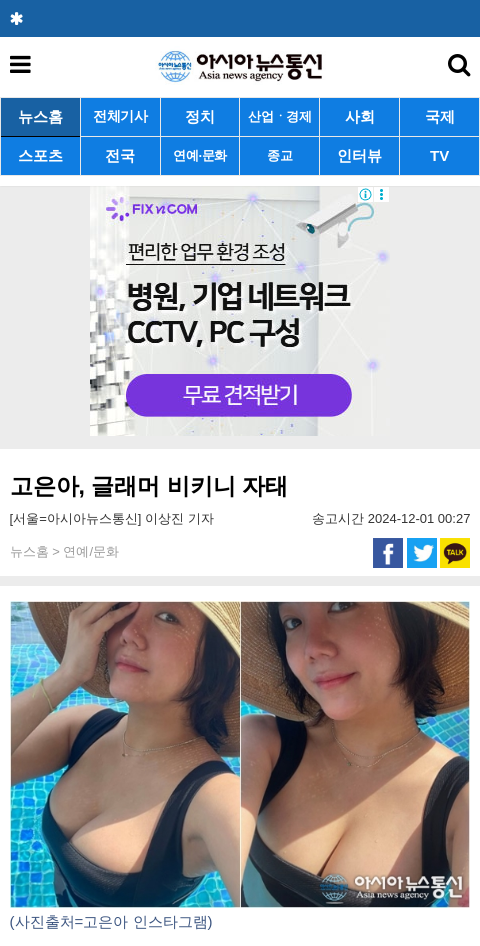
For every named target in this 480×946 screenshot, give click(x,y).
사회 (360, 116)
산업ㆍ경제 (280, 116)
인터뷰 (359, 155)
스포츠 (40, 155)
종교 (279, 155)
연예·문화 (200, 155)
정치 (200, 116)
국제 (440, 116)
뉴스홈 (40, 116)
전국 (120, 155)
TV (439, 155)
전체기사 (120, 116)
